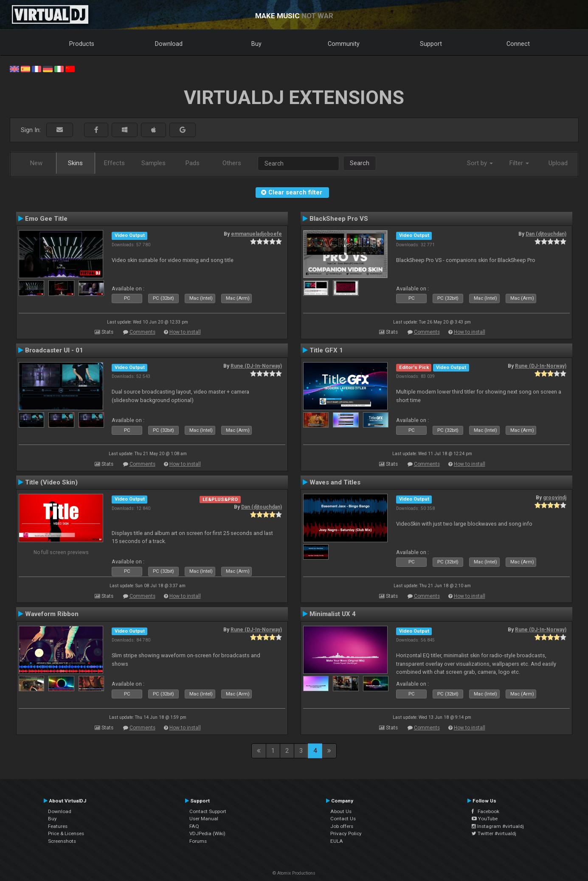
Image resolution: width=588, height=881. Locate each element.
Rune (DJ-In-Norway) (256, 366)
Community (344, 44)
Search (360, 163)
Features (58, 826)
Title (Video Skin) (51, 482)
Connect (518, 44)
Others (232, 163)
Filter (519, 163)
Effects (114, 163)
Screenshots (62, 841)
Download (169, 44)
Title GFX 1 (326, 350)
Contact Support (208, 811)
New (36, 163)
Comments (142, 332)
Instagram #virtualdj (498, 826)
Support (431, 44)
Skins (75, 163)
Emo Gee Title (46, 219)
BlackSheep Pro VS (339, 219)
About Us (341, 811)
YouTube (485, 819)
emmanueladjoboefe (256, 234)
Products (82, 44)
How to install (185, 332)
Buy (256, 44)
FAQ (194, 826)
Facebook (485, 811)
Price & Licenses (66, 833)
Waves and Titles (335, 482)
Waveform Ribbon (52, 614)
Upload (558, 163)
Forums (198, 841)
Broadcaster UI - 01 (54, 350)
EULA (337, 841)
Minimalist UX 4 (333, 614)
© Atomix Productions (294, 873)
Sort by (480, 163)
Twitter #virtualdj (494, 833)
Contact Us (343, 819)
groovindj (555, 498)
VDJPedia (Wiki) (207, 833)
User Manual (204, 819)
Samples (153, 163)
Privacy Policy (346, 833)
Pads (193, 163)
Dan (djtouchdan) (546, 234)
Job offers (342, 826)
